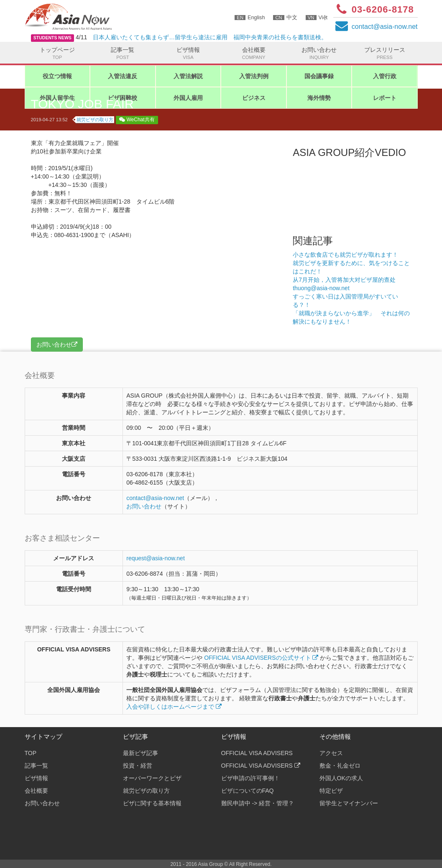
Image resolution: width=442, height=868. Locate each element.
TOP (31, 753)
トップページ (57, 54)
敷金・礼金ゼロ (340, 766)
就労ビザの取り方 (95, 120)
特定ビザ (331, 791)
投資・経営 (138, 766)
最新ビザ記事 (141, 753)
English (250, 18)
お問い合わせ (319, 54)
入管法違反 (123, 76)
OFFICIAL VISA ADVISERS (257, 753)
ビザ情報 (188, 54)
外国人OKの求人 (341, 778)
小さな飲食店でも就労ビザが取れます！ (345, 255)
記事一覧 (123, 54)
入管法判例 (254, 76)
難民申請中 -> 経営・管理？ (258, 803)
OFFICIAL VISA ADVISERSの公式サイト (261, 658)
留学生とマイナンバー (349, 803)
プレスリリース (385, 54)
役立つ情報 (57, 76)
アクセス (331, 753)
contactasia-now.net (385, 27)
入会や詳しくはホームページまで (174, 707)
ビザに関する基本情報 (152, 803)
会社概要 (254, 54)
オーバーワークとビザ (152, 778)
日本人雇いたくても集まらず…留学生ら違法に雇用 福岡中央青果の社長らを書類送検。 (210, 37)
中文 (285, 18)
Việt (317, 18)
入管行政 (385, 76)
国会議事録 (319, 76)
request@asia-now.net (156, 558)
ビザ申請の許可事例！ (250, 778)
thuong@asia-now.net (321, 288)
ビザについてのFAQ (248, 791)
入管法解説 (188, 76)
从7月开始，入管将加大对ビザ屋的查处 (344, 280)
